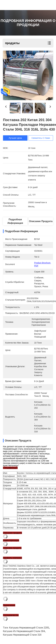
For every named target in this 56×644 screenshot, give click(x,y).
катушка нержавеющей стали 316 (22, 635)
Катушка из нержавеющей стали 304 (24, 631)
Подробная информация (15, 221)
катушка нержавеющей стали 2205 (29, 628)
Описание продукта (41, 221)
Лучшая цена (15, 138)
